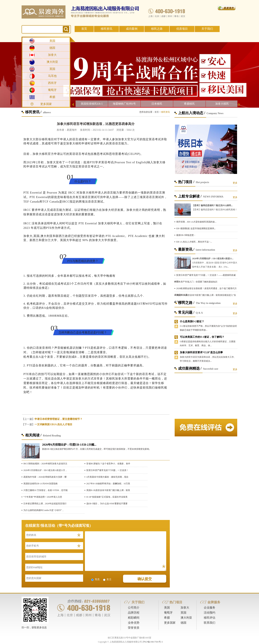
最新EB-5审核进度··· (186, 235)
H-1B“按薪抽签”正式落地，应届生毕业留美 (107, 497)
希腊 (52, 97)
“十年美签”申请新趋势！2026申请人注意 (43, 497)
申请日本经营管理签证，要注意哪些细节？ (58, 419)
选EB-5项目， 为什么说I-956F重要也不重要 (107, 504)
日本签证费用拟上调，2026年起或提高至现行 (45, 504)
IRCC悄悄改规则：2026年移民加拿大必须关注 (45, 464)
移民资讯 (106, 29)
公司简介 (134, 608)
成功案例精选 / (190, 368)
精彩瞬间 (134, 618)
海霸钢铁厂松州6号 (124, 104)
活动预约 (210, 613)
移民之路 (157, 29)
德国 (52, 48)
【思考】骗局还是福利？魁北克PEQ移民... (212, 205)
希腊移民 (189, 104)
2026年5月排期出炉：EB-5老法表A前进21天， (45, 470)
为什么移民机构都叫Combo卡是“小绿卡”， (44, 510)
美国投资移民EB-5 (92, 104)
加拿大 (52, 55)
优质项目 (182, 29)
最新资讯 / (186, 249)
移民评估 (210, 618)
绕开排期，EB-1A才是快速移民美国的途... (196, 222)
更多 (235, 183)
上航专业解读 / (190, 196)
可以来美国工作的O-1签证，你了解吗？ (202, 337)
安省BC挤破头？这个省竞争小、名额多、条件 (108, 464)
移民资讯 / (33, 112)
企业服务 (210, 608)
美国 (52, 41)
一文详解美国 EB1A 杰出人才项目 (53, 424)
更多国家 (46, 104)
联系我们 (210, 623)
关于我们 (207, 29)
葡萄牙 (52, 90)
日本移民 (157, 104)
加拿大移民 (222, 104)
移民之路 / (186, 303)
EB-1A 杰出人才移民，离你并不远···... (194, 242)
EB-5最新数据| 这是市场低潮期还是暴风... (196, 228)
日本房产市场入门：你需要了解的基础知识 (197, 282)
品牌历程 (134, 613)
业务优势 (134, 623)
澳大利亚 (52, 62)
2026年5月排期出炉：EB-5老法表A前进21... (213, 259)
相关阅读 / (33, 435)
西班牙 (52, 83)
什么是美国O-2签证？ (192, 321)
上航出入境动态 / (192, 113)
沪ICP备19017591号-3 (153, 642)
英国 (52, 69)
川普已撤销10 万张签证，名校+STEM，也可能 (46, 490)
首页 (84, 29)
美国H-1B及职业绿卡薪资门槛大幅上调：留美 (108, 490)
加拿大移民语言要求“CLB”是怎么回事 (201, 352)
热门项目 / (186, 182)
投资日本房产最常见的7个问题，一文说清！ (107, 470)
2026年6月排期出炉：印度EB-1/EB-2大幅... (69, 445)
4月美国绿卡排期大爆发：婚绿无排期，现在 (107, 477)
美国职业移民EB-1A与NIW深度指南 (40, 484)
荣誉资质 (134, 628)
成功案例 (132, 29)
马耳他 (52, 76)
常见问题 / (186, 312)
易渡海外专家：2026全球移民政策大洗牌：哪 (45, 477)
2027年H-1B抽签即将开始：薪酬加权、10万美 (108, 484)
